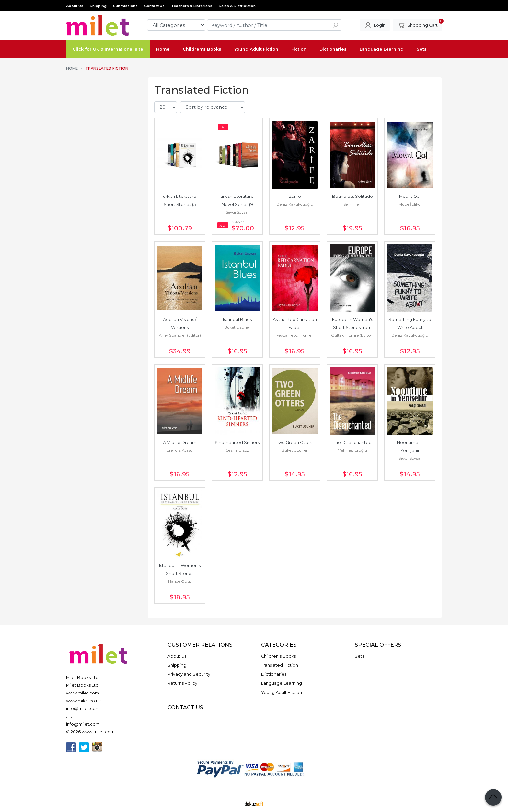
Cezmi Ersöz (237, 450)
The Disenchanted (352, 442)
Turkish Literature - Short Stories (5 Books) (180, 204)
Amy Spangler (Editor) (180, 335)
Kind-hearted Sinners (237, 442)
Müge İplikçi (410, 204)
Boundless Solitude (352, 196)
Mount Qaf (410, 196)
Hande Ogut (180, 581)
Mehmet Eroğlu (352, 450)
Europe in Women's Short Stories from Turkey (353, 327)
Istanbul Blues (237, 319)
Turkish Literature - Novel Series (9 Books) (238, 204)
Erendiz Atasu (180, 450)
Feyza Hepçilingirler (295, 335)
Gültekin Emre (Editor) (352, 335)
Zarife (295, 196)
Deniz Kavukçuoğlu (295, 204)
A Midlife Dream (180, 442)
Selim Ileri (352, 204)
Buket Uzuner (237, 327)
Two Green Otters (295, 442)
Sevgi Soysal (237, 212)
